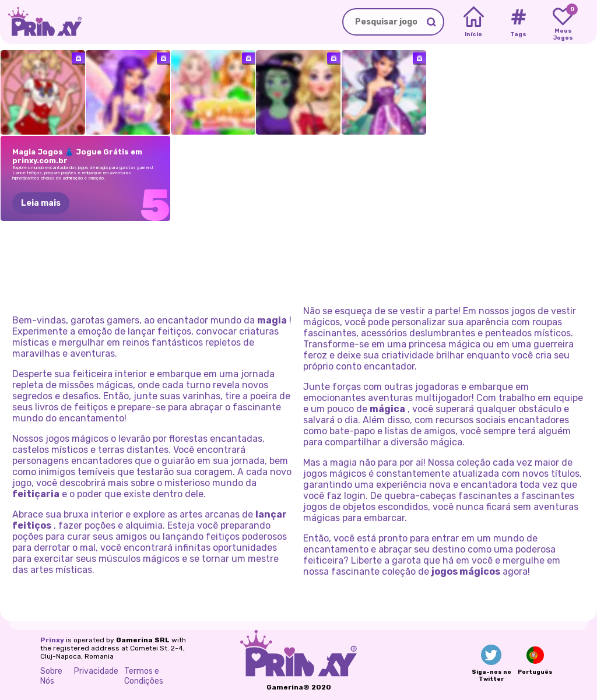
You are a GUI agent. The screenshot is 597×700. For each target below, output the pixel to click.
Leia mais (41, 203)
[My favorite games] (563, 22)
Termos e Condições (144, 676)
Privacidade (96, 671)
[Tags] (518, 22)
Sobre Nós (51, 676)
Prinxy (52, 640)
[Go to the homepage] (41, 22)
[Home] (474, 22)
